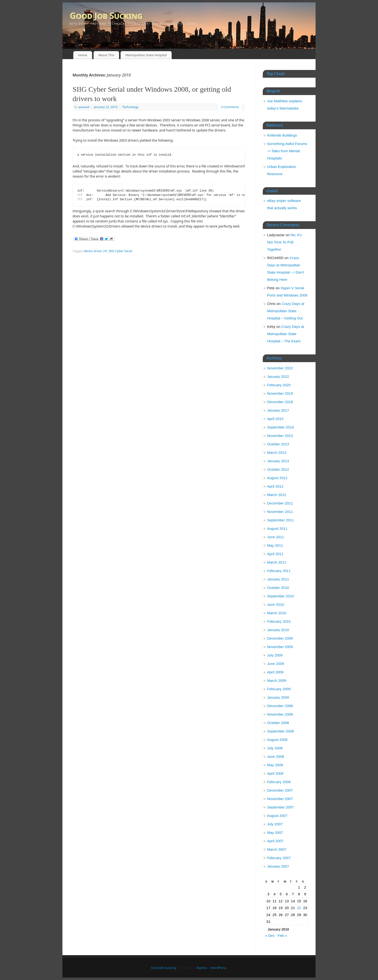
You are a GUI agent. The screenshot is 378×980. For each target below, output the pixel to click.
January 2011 (278, 579)
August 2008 (277, 740)
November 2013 (280, 436)
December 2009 (280, 638)
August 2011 (277, 528)
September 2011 (280, 520)
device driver (93, 251)
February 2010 (279, 621)
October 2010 (278, 588)
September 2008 (280, 731)
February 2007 (279, 858)
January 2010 (278, 630)
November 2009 (280, 647)
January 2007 (278, 866)
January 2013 (278, 461)
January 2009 (278, 697)
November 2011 (280, 512)
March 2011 (277, 562)
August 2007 (277, 816)
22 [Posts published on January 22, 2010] (299, 908)
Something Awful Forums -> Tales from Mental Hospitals (287, 151)
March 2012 (277, 495)
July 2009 (275, 655)
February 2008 (279, 782)
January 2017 (278, 410)
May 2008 (275, 765)
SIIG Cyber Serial (120, 251)
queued (84, 107)
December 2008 (280, 706)
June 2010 (276, 604)
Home (83, 55)
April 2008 (275, 773)
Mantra (202, 968)
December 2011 (280, 503)
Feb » (282, 935)
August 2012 (277, 478)
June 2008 (276, 756)
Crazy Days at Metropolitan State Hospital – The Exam (286, 334)
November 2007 (280, 799)
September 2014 (280, 427)
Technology (130, 107)
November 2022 (280, 368)
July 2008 (275, 748)
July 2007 (275, 824)
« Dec (270, 935)
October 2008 (278, 723)
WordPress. (219, 968)
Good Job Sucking (106, 16)
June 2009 (276, 664)
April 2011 (275, 554)
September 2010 (280, 596)
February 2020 (279, 385)
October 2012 (278, 469)
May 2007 (275, 832)
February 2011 (279, 571)
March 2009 (277, 680)
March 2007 (277, 849)
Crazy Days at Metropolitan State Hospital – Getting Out (286, 311)
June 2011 (276, 537)
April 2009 (275, 672)
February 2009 (279, 689)
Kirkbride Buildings (282, 135)
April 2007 (275, 841)
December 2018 (280, 402)
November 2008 (280, 714)
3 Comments (230, 107)
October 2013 (278, 444)
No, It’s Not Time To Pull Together (284, 242)
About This (106, 55)
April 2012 (275, 486)
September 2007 (280, 807)
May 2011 (275, 545)
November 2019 (280, 393)
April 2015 (275, 419)
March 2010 (277, 613)
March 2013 (277, 452)
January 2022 (278, 376)
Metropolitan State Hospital (146, 55)
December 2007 (280, 790)
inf (105, 251)
